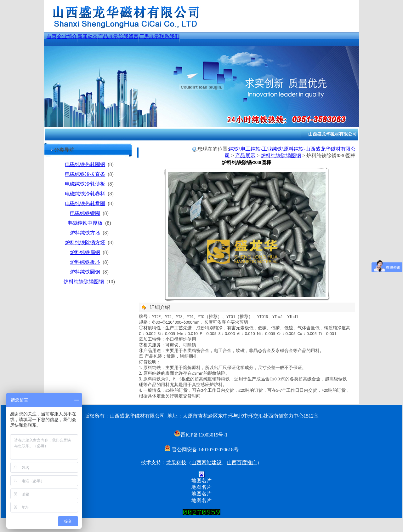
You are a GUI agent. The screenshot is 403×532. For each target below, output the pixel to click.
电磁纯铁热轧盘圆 (85, 203)
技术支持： (154, 463)
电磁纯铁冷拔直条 (85, 174)
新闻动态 (88, 36)
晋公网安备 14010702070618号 (201, 450)
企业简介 (67, 36)
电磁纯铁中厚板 (85, 223)
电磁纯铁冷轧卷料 (85, 194)
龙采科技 (176, 463)
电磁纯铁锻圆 (85, 213)
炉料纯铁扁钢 (85, 252)
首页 (52, 36)
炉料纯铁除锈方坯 (85, 243)
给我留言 (128, 36)
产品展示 (108, 36)
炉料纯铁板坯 (85, 262)
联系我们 (169, 36)
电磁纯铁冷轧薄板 (85, 184)
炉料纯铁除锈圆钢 (84, 282)
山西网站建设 (207, 463)
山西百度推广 (242, 463)
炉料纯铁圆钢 (85, 272)
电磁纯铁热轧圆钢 (85, 164)
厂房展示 (149, 36)
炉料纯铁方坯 (85, 233)
